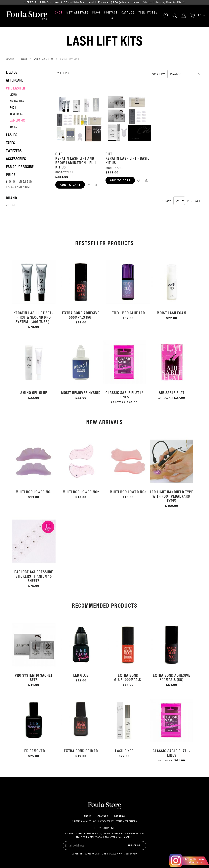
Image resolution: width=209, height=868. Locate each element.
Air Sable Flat (172, 392)
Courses (106, 18)
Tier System (148, 13)
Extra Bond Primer (81, 751)
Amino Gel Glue (34, 392)
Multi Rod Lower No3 (128, 492)
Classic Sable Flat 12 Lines (124, 395)
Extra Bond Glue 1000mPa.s (128, 677)
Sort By (159, 74)
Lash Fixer (124, 751)
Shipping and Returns (84, 821)
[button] (200, 16)
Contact (111, 13)
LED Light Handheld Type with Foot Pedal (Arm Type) (172, 496)
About (88, 816)
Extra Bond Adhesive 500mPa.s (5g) (81, 315)
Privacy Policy (106, 821)
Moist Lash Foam (172, 313)
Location (120, 816)
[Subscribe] (134, 845)
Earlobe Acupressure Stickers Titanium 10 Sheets (34, 576)
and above (20, 187)
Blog (96, 13)
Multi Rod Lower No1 (34, 492)
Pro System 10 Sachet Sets (34, 677)
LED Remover (34, 751)
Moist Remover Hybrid (81, 392)
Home (10, 59)
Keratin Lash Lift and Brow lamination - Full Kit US (76, 162)
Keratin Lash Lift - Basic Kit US (128, 160)
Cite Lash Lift (44, 59)
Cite (11, 205)
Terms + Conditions (126, 821)
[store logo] (27, 16)
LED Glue (81, 675)
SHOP (24, 59)
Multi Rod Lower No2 (81, 492)
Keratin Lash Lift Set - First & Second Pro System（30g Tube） (34, 317)
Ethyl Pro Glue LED (128, 313)
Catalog (128, 13)
